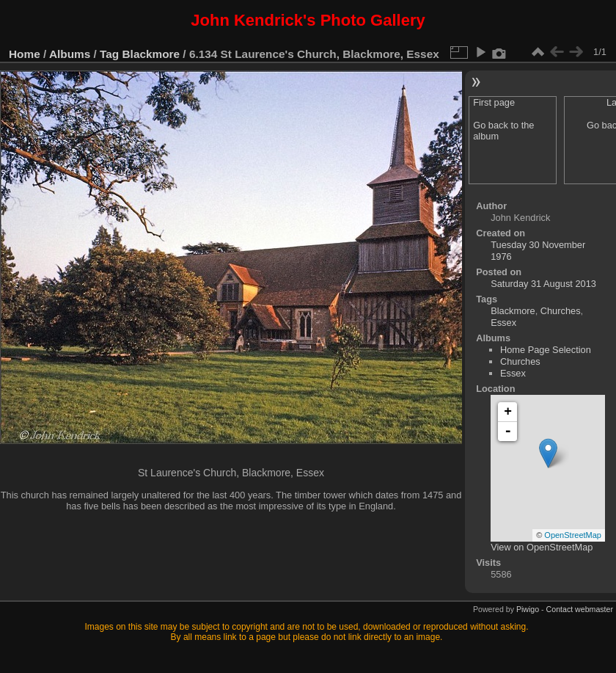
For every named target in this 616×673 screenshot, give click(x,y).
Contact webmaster (580, 609)
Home (25, 54)
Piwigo (528, 609)
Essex (503, 323)
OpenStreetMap (573, 535)
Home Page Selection (546, 350)
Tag (109, 54)
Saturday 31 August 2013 (543, 284)
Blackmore (151, 54)
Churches (561, 311)
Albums (70, 54)
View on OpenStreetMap (542, 547)
